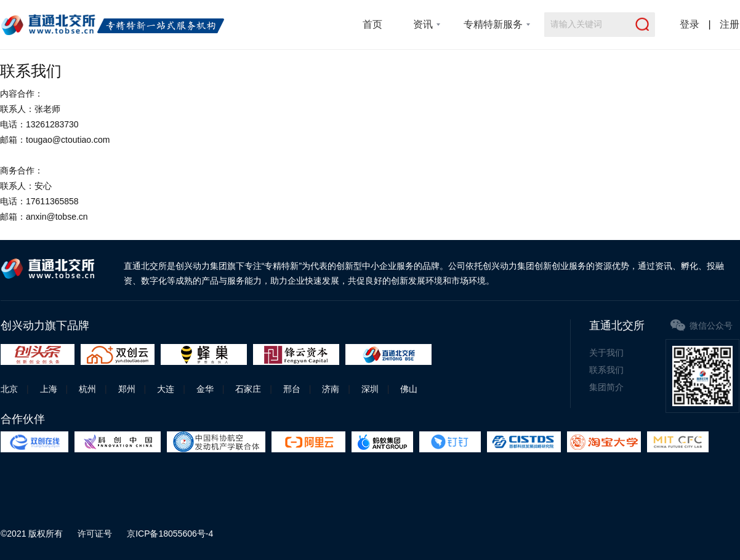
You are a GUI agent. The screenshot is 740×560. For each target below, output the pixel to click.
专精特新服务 (493, 24)
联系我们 (606, 370)
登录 (690, 24)
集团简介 (606, 387)
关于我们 (606, 353)
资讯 (423, 24)
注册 (730, 24)
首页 (372, 24)
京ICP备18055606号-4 (170, 534)
